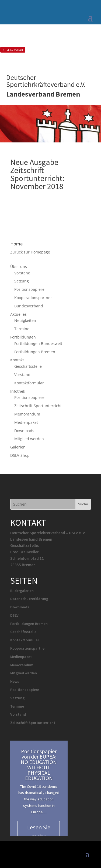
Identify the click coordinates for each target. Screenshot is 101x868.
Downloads (24, 431)
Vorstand (22, 273)
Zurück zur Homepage (30, 252)
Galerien (18, 447)
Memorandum (27, 414)
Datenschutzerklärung (29, 599)
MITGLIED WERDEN (13, 50)
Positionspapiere (29, 289)
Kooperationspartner (33, 298)
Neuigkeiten (25, 320)
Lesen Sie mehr (39, 832)
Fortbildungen (23, 337)
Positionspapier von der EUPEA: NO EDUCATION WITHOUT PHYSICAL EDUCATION (39, 765)
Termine (22, 329)
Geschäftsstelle (28, 366)
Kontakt (17, 360)
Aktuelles (18, 314)
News (15, 681)
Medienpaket (26, 422)
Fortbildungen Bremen (35, 352)
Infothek (18, 391)
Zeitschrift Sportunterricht (38, 406)
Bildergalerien (22, 591)
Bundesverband (29, 306)
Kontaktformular (29, 383)
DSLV (14, 615)
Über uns (19, 266)
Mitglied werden (29, 439)
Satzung (22, 281)
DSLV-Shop (20, 455)
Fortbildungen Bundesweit (38, 343)
